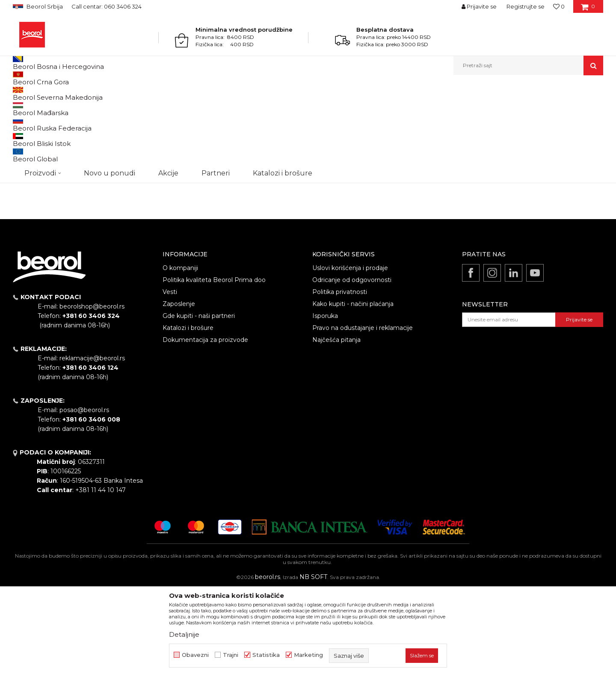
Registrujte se (526, 6)
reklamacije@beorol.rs (92, 446)
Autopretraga (348, 108)
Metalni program (85, 94)
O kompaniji (180, 356)
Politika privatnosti (340, 380)
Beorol (21, 94)
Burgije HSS (32, 128)
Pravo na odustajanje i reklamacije (363, 416)
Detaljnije (184, 634)
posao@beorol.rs (84, 498)
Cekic (28, 182)
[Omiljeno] (559, 6)
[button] (528, 65)
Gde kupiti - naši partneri (199, 404)
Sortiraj (387, 108)
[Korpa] (588, 9)
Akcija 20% (35, 171)
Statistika (266, 655)
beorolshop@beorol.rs (92, 395)
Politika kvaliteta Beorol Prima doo (214, 368)
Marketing (308, 655)
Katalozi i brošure (188, 416)
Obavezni (195, 655)
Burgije (121, 94)
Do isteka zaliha (41, 192)
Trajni (231, 655)
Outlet (30, 161)
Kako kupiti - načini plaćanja (353, 392)
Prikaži (512, 108)
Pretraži (56, 246)
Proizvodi (46, 94)
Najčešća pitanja (336, 428)
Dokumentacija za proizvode (205, 428)
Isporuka (325, 404)
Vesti (170, 380)
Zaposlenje (179, 392)
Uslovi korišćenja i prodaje (350, 356)
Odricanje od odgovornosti (352, 368)
